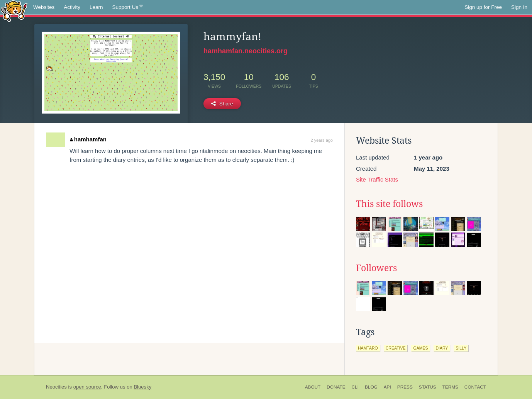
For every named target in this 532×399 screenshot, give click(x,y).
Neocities (56, 387)
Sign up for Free (483, 7)
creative (396, 348)
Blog (371, 387)
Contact (475, 387)
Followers (376, 268)
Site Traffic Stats (377, 179)
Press (405, 387)
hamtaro (368, 348)
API (387, 387)
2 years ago (322, 140)
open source (87, 387)
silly (461, 348)
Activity (72, 7)
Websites (44, 7)
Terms (450, 387)
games (420, 348)
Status (428, 387)
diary (442, 348)
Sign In (519, 7)
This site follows (389, 204)
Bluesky (142, 387)
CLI (355, 387)
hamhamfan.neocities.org (246, 51)
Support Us (128, 7)
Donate (336, 387)
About (313, 387)
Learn (96, 7)
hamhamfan (88, 139)
